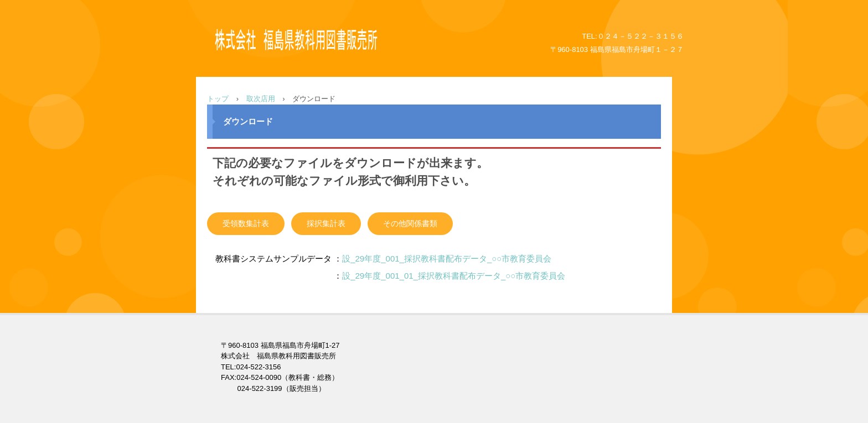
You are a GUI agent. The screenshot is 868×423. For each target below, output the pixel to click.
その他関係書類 (410, 223)
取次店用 (261, 99)
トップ (218, 99)
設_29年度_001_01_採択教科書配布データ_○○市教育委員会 (454, 276)
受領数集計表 (246, 223)
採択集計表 (326, 223)
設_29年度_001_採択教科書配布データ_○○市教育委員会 (447, 258)
